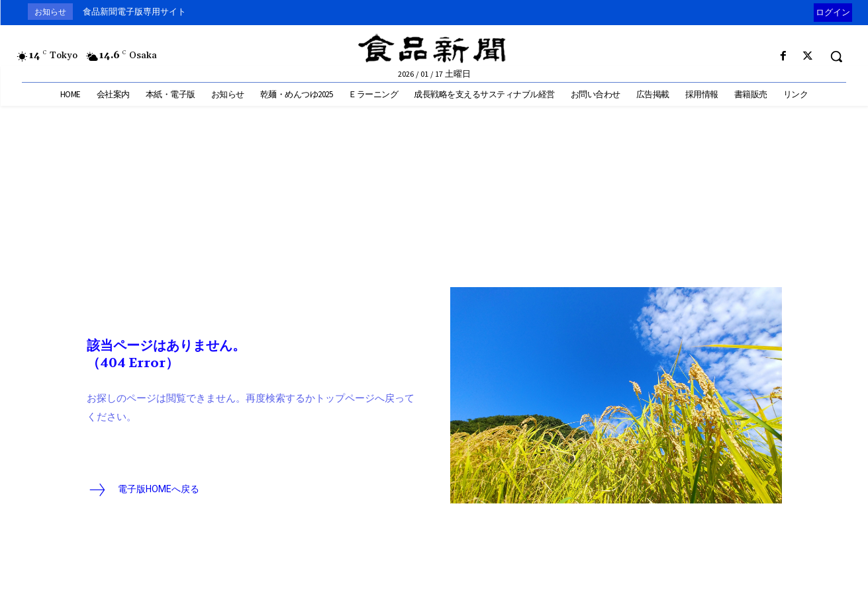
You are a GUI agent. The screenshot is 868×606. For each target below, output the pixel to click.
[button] (836, 56)
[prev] (811, 12)
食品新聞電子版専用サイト (134, 12)
